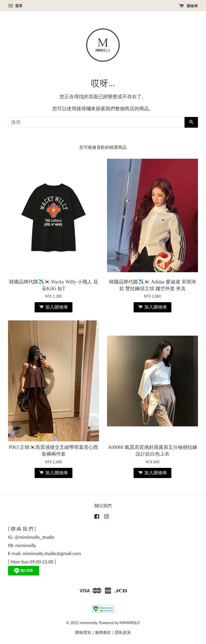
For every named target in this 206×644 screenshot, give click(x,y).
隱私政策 (123, 632)
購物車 (188, 6)
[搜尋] (96, 122)
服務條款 (103, 632)
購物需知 (83, 632)
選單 (15, 6)
